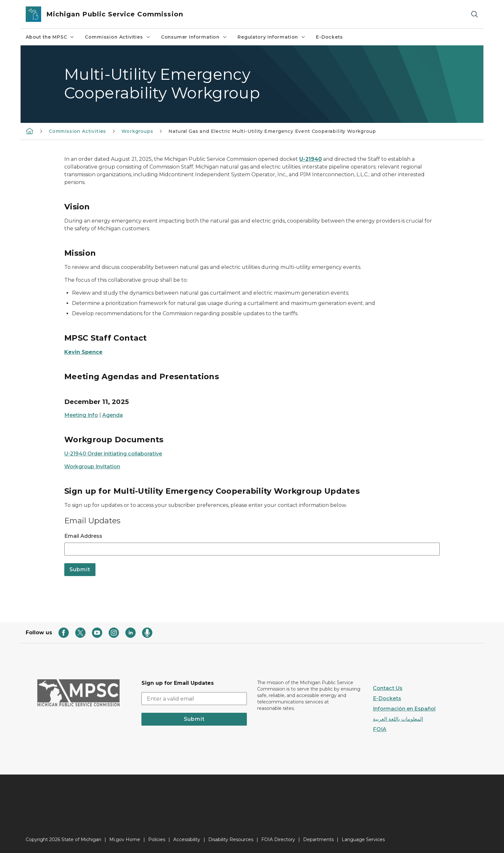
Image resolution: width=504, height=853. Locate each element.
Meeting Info (81, 415)
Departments (318, 839)
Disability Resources (231, 839)
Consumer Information (194, 37)
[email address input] (194, 699)
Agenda (113, 415)
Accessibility (187, 839)
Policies (157, 839)
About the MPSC (50, 37)
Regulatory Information (272, 37)
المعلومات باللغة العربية (398, 719)
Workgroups (137, 131)
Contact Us (388, 688)
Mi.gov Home (125, 839)
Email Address (83, 536)
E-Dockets (329, 37)
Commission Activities (118, 37)
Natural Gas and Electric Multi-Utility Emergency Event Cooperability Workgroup (272, 131)
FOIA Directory (278, 839)
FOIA (380, 729)
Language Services (363, 839)
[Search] (474, 14)
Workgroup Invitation (92, 467)
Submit (194, 719)
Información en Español (404, 709)
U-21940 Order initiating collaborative (113, 454)
